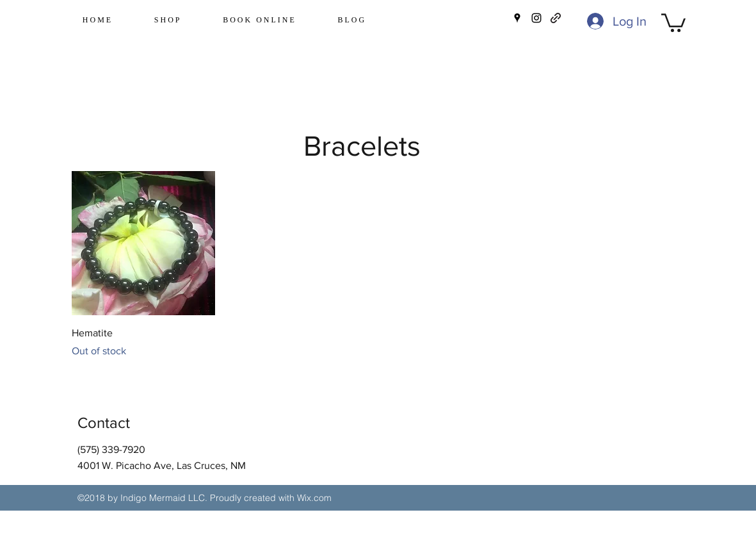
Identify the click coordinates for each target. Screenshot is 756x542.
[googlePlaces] (517, 18)
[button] (673, 22)
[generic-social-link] (556, 18)
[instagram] (536, 18)
